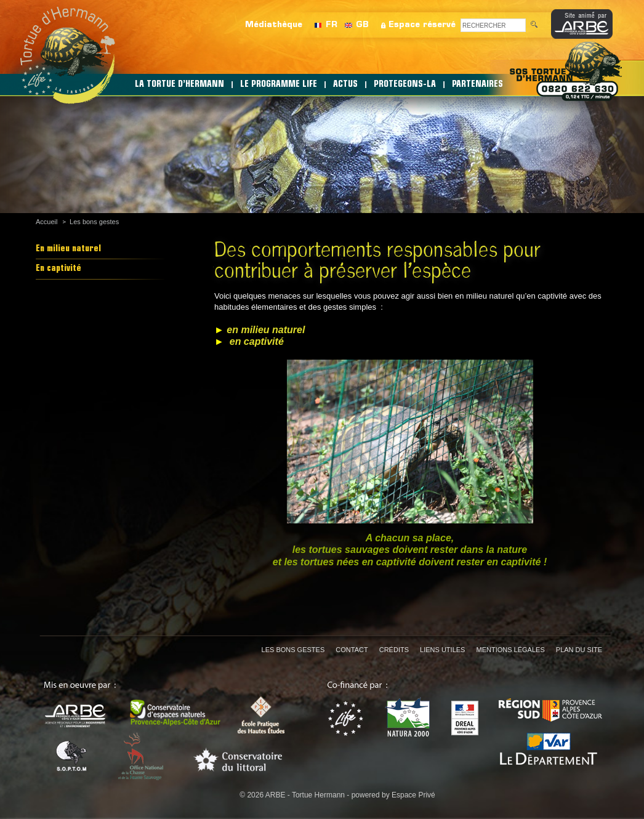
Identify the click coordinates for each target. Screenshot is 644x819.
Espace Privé (413, 795)
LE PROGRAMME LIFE (279, 85)
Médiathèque (274, 25)
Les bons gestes (94, 222)
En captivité (58, 269)
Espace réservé (422, 25)
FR (332, 25)
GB (362, 25)
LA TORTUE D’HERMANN (179, 85)
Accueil (46, 222)
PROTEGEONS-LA (405, 85)
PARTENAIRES (477, 85)
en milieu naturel (266, 330)
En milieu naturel (68, 249)
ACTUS (345, 85)
